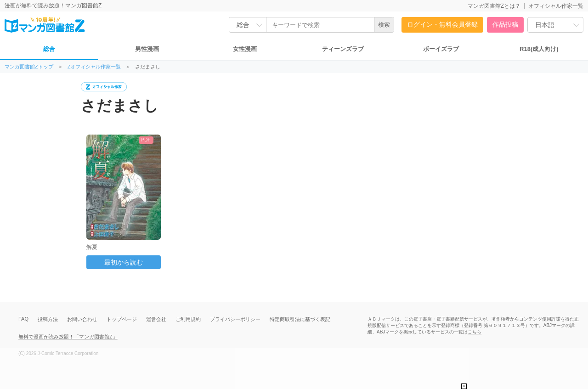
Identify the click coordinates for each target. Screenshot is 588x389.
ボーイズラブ (441, 49)
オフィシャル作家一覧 (556, 6)
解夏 (92, 247)
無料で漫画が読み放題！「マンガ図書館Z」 (68, 337)
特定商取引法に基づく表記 (300, 319)
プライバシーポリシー (235, 319)
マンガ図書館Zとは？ (494, 6)
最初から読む (124, 262)
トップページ (122, 319)
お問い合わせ (82, 319)
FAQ (23, 319)
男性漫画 (147, 49)
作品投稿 (505, 24)
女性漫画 (245, 49)
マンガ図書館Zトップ (29, 67)
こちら (475, 332)
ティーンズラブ (343, 49)
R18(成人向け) (539, 49)
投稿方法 (48, 319)
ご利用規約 (188, 319)
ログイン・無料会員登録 (442, 24)
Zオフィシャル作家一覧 (94, 67)
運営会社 (156, 319)
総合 (49, 49)
